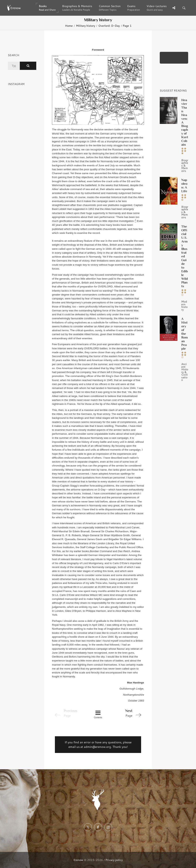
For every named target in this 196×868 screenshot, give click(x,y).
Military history (86, 26)
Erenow (78, 860)
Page (126, 713)
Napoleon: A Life (184, 185)
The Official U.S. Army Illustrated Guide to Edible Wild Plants (185, 256)
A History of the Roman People (185, 334)
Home (69, 26)
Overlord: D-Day (109, 26)
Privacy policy (114, 860)
